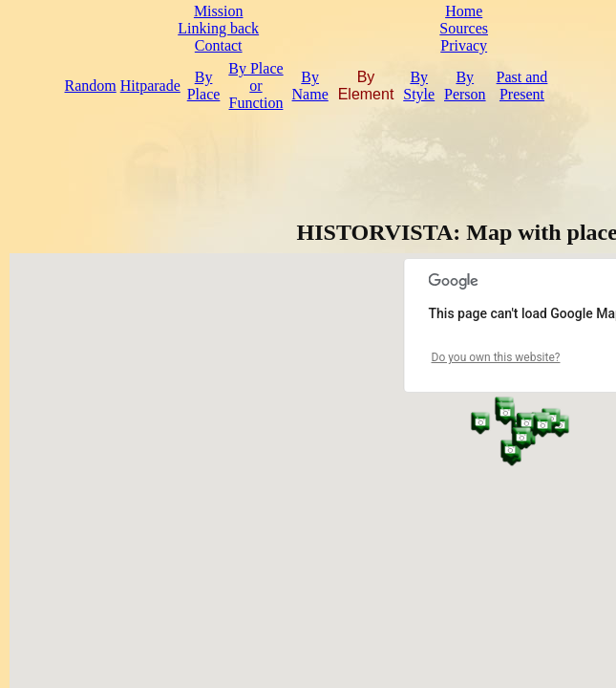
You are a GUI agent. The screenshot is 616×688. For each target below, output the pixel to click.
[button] (480, 423)
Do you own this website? (496, 357)
